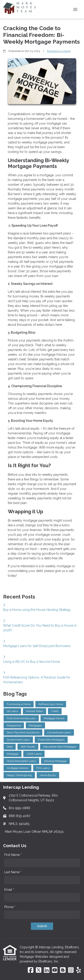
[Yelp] (79, 970)
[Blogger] (63, 970)
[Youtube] (55, 970)
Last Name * (13, 872)
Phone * (10, 907)
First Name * (13, 855)
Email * (9, 890)
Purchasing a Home (59, 51)
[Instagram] (71, 970)
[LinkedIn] (47, 970)
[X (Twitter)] (39, 970)
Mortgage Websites (34, 957)
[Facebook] (31, 970)
